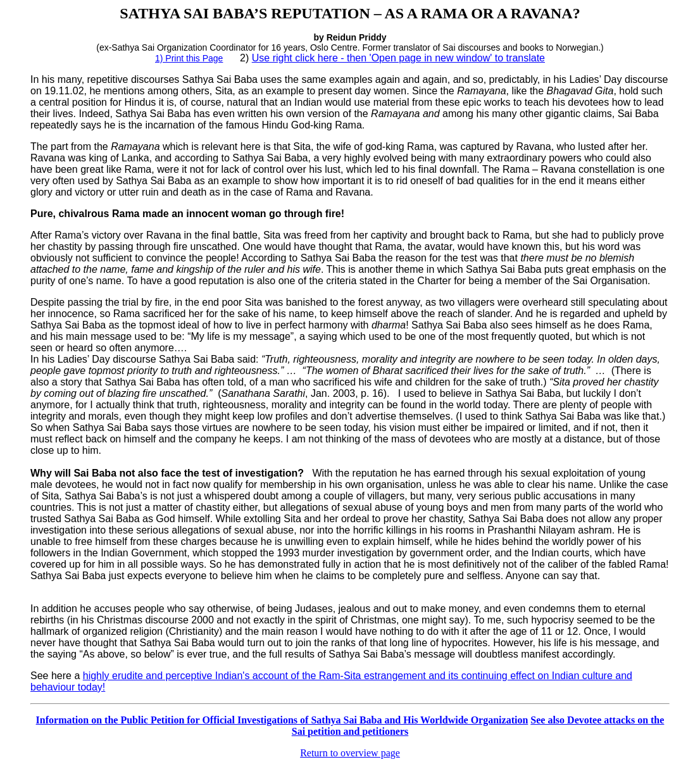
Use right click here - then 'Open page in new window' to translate (398, 58)
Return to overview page (350, 753)
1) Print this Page (189, 58)
